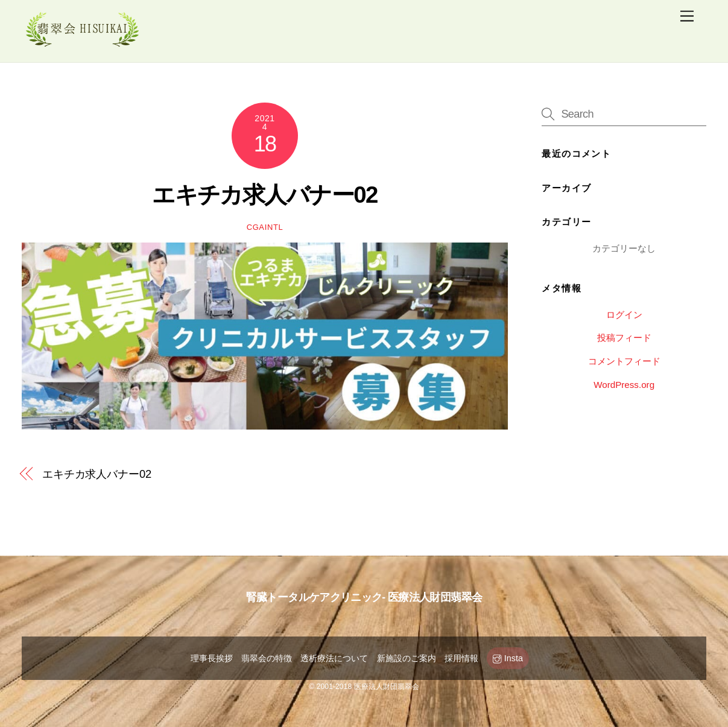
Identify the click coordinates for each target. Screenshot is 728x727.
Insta (508, 658)
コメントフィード (624, 361)
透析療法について (334, 658)
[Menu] (687, 17)
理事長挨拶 (212, 658)
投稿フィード (624, 338)
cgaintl (265, 227)
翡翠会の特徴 (267, 658)
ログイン (624, 315)
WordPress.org (624, 385)
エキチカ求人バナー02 (265, 195)
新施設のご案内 (407, 658)
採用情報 (461, 658)
